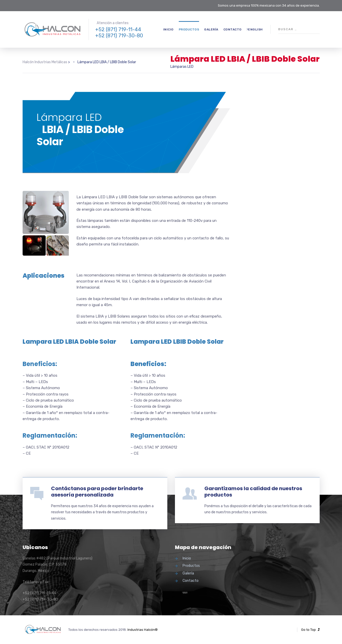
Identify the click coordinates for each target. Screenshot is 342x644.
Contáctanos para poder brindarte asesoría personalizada (97, 492)
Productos (189, 29)
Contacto (233, 29)
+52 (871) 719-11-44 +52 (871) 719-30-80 (119, 32)
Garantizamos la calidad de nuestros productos (253, 492)
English (255, 29)
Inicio (168, 29)
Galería (211, 29)
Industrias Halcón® (143, 630)
